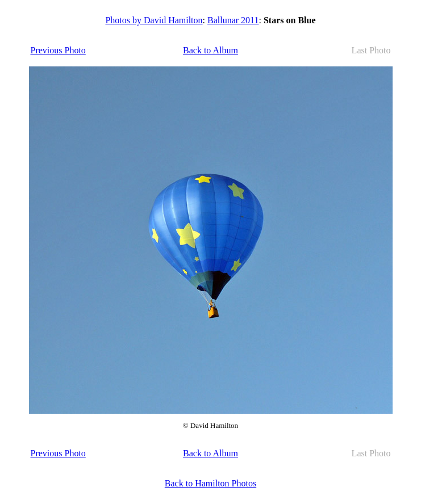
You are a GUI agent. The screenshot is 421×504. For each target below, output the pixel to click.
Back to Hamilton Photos (210, 483)
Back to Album (210, 50)
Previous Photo (58, 50)
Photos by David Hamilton (154, 20)
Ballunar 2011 (233, 20)
